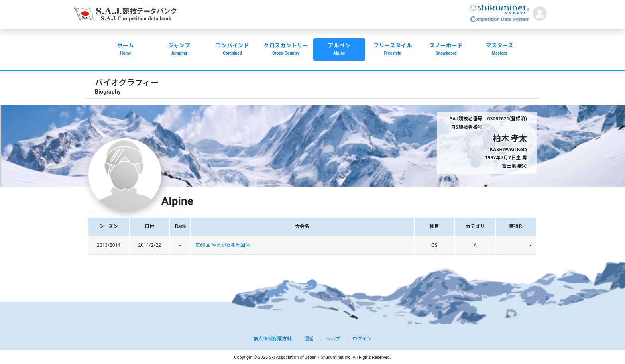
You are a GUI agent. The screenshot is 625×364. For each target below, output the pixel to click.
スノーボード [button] (446, 50)
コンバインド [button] (232, 50)
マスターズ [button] (499, 50)
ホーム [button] (126, 50)
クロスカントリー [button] (286, 50)
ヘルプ (333, 339)
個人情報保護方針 (273, 339)
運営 (309, 339)
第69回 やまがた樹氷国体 (222, 245)
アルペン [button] (339, 50)
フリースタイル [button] (393, 50)
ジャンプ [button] (179, 50)
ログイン (362, 339)
